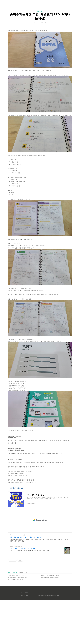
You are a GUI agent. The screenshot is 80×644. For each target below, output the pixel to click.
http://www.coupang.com (16, 578)
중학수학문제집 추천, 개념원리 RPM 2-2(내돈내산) (40, 38)
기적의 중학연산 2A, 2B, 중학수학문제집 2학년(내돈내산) (51, 621)
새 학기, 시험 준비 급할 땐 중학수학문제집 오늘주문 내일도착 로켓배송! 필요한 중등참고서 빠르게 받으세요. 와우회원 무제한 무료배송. (40, 584)
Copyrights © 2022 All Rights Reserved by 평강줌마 (49, 639)
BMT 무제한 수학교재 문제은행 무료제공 (22, 592)
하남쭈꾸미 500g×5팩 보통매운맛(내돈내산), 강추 (51, 619)
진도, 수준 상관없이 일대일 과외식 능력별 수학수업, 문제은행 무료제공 (29, 594)
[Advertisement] (40, 15)
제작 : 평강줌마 (24, 639)
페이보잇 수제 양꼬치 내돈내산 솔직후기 (16, 621)
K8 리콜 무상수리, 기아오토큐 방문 (15, 619)
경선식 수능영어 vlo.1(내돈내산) (15, 623)
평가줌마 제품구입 (40, 33)
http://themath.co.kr (15, 590)
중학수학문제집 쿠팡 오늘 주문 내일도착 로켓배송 (25, 581)
